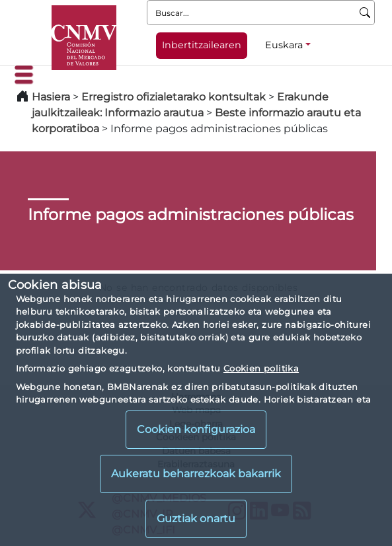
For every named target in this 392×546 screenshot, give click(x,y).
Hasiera (51, 97)
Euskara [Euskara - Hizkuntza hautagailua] (284, 45)
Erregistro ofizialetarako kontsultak (174, 97)
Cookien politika (261, 368)
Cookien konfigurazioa (196, 429)
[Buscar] (365, 13)
